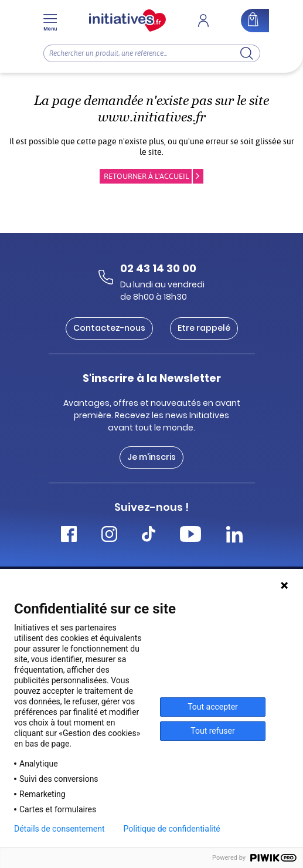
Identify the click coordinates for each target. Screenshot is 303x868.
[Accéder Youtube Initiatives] (190, 536)
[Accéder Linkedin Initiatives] (234, 536)
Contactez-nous (109, 328)
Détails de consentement (59, 829)
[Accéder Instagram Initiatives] (109, 536)
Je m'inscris (151, 457)
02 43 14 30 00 (158, 268)
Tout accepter (213, 707)
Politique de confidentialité (172, 829)
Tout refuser (212, 731)
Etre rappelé (204, 328)
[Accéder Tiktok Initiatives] (149, 536)
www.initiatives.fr (152, 117)
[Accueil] (127, 21)
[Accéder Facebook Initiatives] (69, 536)
